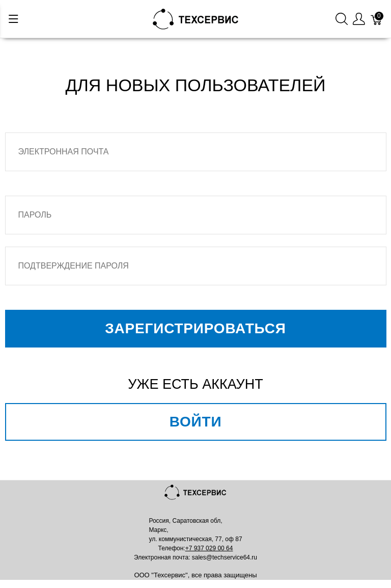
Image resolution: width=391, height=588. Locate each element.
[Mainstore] (196, 18)
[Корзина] (377, 19)
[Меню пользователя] (359, 19)
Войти (196, 422)
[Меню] (13, 19)
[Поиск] (342, 19)
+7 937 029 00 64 (209, 548)
